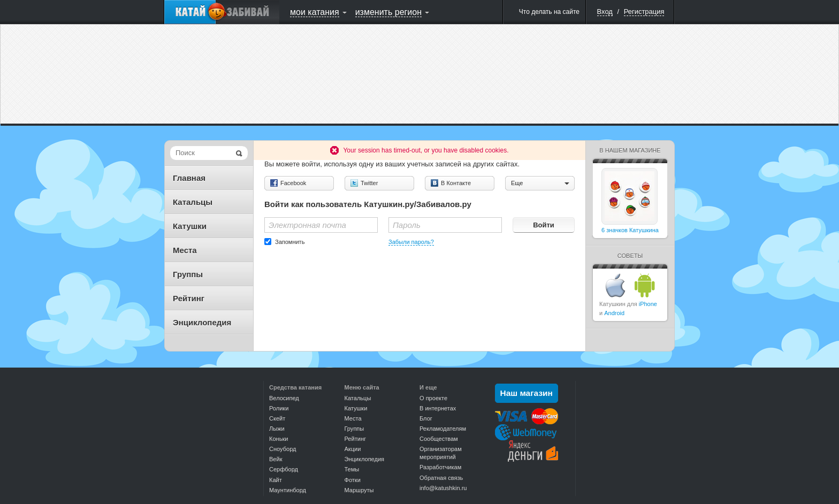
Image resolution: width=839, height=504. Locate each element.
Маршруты (359, 490)
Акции (353, 449)
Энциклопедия (202, 322)
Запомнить (290, 242)
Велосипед (284, 398)
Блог (426, 418)
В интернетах (438, 408)
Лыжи (277, 429)
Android (614, 313)
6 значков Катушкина (630, 230)
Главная (189, 178)
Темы (352, 469)
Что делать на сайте (549, 12)
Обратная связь (441, 478)
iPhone (648, 304)
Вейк (276, 459)
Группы (188, 274)
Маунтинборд (288, 490)
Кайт (276, 480)
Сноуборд (283, 449)
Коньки (279, 439)
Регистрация (644, 12)
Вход (605, 12)
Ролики (279, 408)
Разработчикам (440, 467)
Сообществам (439, 439)
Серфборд (284, 469)
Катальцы (193, 202)
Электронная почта (307, 225)
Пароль (407, 225)
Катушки (190, 226)
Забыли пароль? (411, 242)
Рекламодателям (443, 429)
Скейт (277, 418)
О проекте (433, 398)
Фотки (353, 480)
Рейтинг (189, 298)
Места (185, 250)
